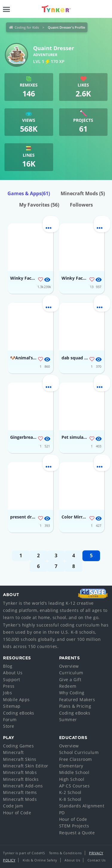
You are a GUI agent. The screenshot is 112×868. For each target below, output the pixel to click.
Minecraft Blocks (21, 779)
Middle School (74, 772)
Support (12, 680)
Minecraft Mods (83, 193)
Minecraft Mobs (20, 772)
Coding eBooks (19, 713)
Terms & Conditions (65, 853)
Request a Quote (77, 833)
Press (9, 686)
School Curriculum (79, 752)
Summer (68, 720)
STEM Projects (74, 826)
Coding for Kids (27, 27)
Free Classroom (76, 759)
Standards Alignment (82, 806)
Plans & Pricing (75, 706)
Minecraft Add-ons (23, 786)
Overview (69, 666)
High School (72, 779)
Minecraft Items (20, 792)
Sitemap (12, 706)
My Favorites (39, 205)
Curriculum (71, 673)
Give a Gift (70, 680)
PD (62, 813)
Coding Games (18, 746)
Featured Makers (77, 700)
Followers (81, 205)
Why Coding (72, 693)
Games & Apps (29, 193)
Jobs (7, 693)
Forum (10, 720)
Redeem (68, 686)
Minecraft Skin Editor (26, 766)
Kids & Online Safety (40, 860)
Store (9, 726)
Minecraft (13, 752)
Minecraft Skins (20, 759)
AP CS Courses (75, 786)
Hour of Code (17, 813)
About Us (13, 673)
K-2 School (70, 792)
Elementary (71, 766)
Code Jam (13, 806)
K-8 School (70, 799)
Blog (8, 666)
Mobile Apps (16, 700)
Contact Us (97, 860)
